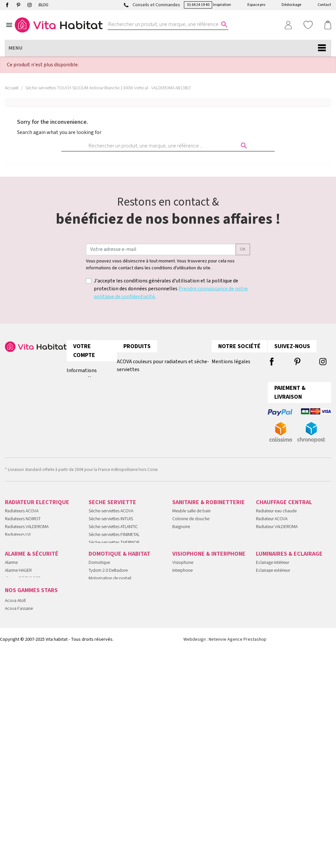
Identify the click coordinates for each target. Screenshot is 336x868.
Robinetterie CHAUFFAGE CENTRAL (288, 579)
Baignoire (181, 532)
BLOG (43, 5)
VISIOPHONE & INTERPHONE (209, 654)
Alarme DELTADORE (23, 679)
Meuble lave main (189, 571)
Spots (261, 695)
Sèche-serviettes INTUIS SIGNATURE (122, 556)
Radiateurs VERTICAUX (25, 611)
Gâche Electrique (188, 718)
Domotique (99, 663)
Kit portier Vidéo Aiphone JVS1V (202, 710)
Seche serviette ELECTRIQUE (115, 603)
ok (243, 249)
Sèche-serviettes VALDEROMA (116, 564)
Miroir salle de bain (190, 540)
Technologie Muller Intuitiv (113, 702)
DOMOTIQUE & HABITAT (119, 654)
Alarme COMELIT (20, 687)
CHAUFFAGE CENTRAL (284, 508)
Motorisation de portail (110, 679)
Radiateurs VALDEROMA (27, 532)
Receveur (181, 595)
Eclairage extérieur (273, 671)
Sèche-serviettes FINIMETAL (114, 540)
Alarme (11, 663)
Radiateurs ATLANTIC (24, 571)
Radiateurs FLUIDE (22, 595)
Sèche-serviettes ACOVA (111, 516)
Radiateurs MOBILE (22, 603)
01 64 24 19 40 (198, 5)
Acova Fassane (19, 772)
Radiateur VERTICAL (274, 556)
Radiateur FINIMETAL (275, 540)
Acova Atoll (15, 764)
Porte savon (183, 579)
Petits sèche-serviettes (110, 619)
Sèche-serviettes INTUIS (111, 524)
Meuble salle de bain (191, 516)
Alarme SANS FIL (20, 695)
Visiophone (183, 663)
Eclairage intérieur (273, 663)
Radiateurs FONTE (22, 587)
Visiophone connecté (192, 695)
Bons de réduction (87, 444)
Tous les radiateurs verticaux (149, 409)
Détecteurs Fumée (106, 734)
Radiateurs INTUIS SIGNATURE (32, 564)
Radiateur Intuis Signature (28, 804)
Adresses (76, 431)
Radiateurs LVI (18, 540)
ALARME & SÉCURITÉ (32, 654)
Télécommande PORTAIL (28, 734)
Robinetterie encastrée (193, 587)
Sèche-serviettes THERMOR (114, 548)
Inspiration (222, 5)
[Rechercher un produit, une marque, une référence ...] (164, 24)
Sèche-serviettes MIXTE (110, 587)
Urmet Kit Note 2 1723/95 (196, 702)
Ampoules (265, 679)
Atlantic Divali (17, 812)
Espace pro (256, 5)
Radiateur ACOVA (272, 524)
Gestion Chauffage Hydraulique (117, 726)
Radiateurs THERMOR (25, 579)
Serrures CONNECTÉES (26, 702)
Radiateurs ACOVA (22, 516)
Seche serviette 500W (109, 611)
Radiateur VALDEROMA (277, 532)
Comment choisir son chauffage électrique (164, 422)
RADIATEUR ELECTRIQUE (37, 508)
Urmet (178, 687)
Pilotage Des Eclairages (110, 718)
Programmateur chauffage (113, 695)
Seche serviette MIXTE (276, 571)
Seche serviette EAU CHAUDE (283, 564)
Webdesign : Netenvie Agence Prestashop (225, 856)
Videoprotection (20, 710)
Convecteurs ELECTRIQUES (30, 634)
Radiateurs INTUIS (21, 548)
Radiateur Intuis (19, 796)
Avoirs (73, 418)
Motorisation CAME (106, 687)
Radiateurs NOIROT (23, 524)
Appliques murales (273, 687)
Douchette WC (186, 564)
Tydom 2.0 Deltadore (108, 671)
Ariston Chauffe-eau (23, 788)
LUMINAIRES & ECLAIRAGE (289, 654)
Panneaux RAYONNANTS (27, 627)
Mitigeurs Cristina (21, 819)
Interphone (182, 671)
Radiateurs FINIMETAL (25, 556)
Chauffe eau (183, 548)
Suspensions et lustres (277, 702)
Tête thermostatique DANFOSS (284, 587)
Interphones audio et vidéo (30, 726)
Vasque (179, 611)
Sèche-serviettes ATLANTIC (113, 532)
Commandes (81, 405)
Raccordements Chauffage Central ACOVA (163, 383)
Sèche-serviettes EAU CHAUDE (117, 579)
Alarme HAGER (18, 671)
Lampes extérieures (274, 718)
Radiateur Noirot (20, 780)
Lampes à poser (271, 710)
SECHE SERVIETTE (112, 508)
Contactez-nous (230, 409)
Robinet (179, 556)
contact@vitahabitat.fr (27, 383)
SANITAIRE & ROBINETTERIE (209, 508)
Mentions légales (231, 362)
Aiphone (180, 679)
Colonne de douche (191, 524)
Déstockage (291, 5)
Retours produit (84, 391)
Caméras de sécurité (24, 718)
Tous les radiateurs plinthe (147, 396)
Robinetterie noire (189, 603)
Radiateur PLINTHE (273, 548)
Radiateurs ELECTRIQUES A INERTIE (37, 619)
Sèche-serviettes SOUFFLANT (116, 595)
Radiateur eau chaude (276, 516)
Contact (324, 5)
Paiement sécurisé (232, 396)
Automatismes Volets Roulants (117, 710)
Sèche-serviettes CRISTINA (113, 571)
